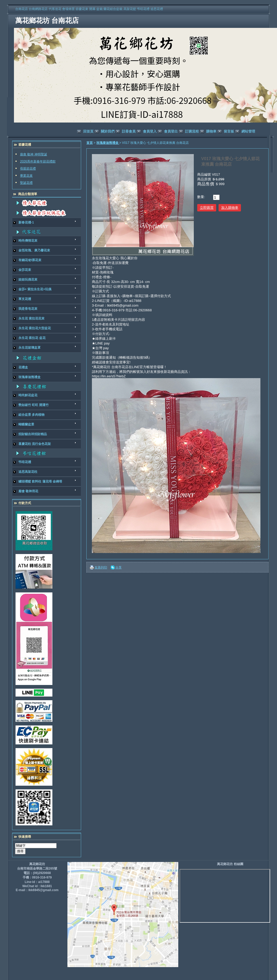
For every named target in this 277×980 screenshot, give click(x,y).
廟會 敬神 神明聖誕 (34, 154)
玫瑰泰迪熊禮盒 (108, 143)
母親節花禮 (28, 169)
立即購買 (207, 208)
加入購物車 (230, 208)
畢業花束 (26, 176)
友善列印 (101, 567)
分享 (118, 567)
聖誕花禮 (26, 183)
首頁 (90, 143)
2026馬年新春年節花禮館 (38, 161)
